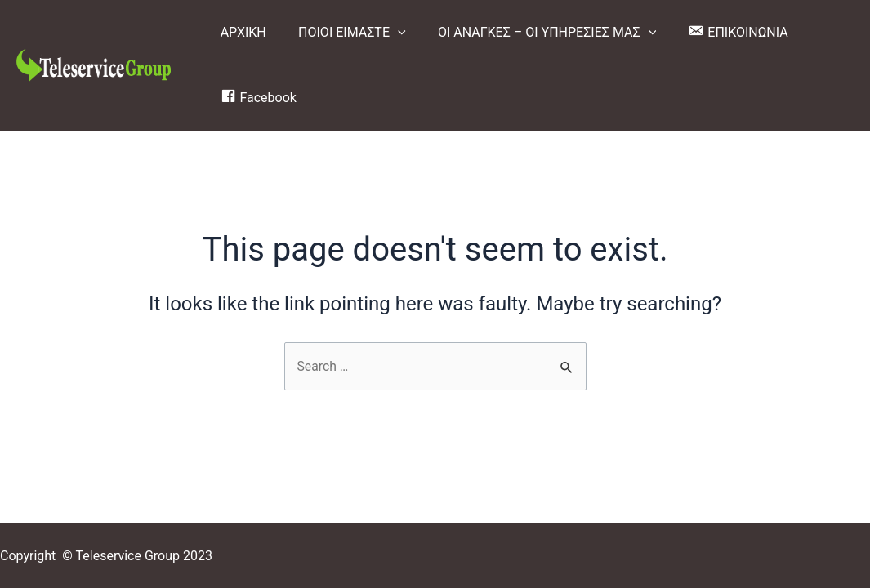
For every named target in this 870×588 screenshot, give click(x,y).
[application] (389, 33)
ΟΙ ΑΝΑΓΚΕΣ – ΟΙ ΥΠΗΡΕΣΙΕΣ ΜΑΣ (532, 33)
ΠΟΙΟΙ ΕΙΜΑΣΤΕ (343, 33)
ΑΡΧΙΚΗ (240, 32)
